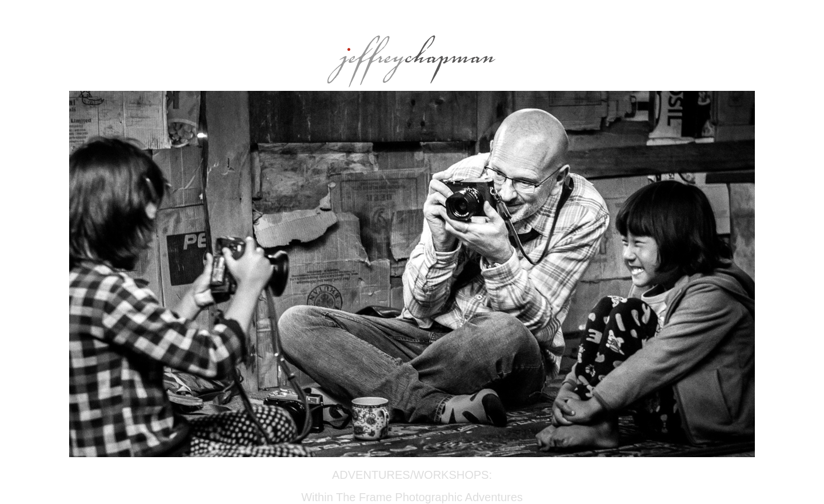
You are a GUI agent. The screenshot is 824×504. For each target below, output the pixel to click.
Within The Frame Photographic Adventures (412, 497)
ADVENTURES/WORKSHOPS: (412, 475)
